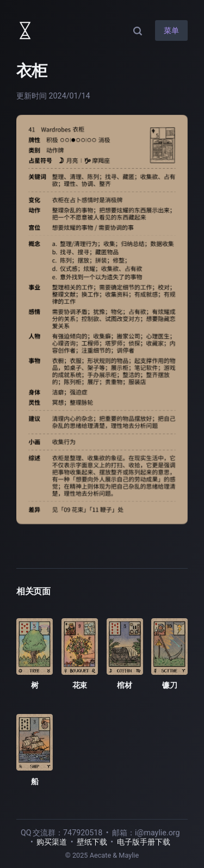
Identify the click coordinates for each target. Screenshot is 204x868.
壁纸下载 (92, 842)
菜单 (171, 30)
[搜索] (138, 31)
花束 (80, 685)
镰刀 (169, 685)
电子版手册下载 (144, 842)
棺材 (124, 685)
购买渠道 (52, 842)
